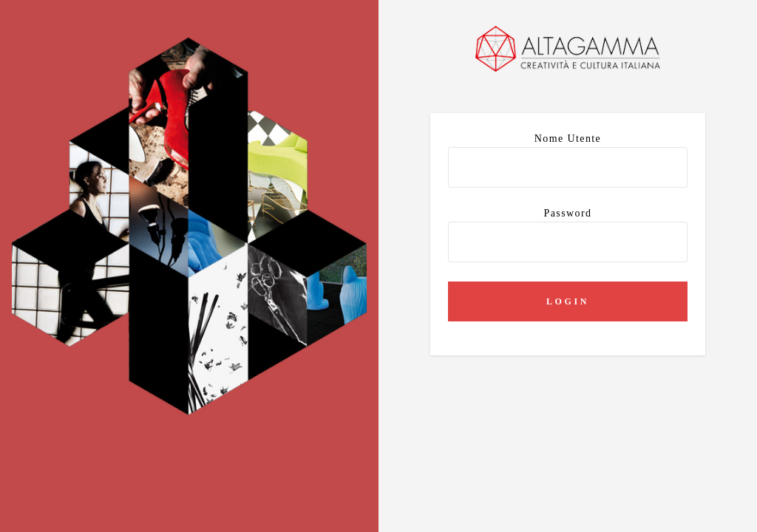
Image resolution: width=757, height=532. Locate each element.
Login (568, 301)
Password (568, 235)
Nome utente (568, 160)
